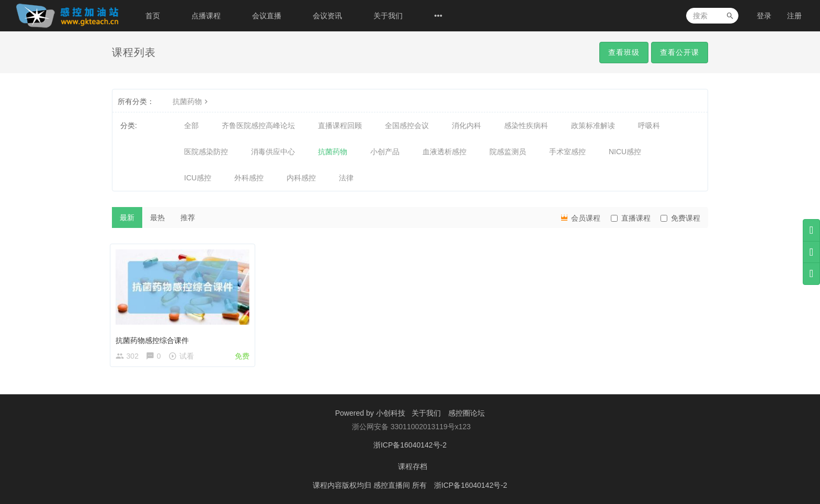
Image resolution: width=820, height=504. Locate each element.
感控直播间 (393, 486)
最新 (127, 217)
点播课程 (206, 16)
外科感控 (249, 178)
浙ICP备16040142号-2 (410, 446)
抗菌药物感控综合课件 (154, 338)
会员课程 (580, 217)
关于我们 (388, 16)
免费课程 (680, 218)
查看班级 (624, 52)
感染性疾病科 (526, 125)
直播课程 (631, 218)
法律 (346, 178)
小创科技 (392, 415)
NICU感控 (625, 152)
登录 (764, 16)
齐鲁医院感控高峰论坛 (258, 125)
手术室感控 (567, 152)
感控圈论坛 (466, 415)
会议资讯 (327, 16)
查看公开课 (680, 52)
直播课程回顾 (340, 125)
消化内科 (466, 125)
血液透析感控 (445, 152)
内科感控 (301, 178)
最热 (157, 217)
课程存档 (413, 467)
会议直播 (267, 16)
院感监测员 (508, 152)
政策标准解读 (593, 125)
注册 (794, 16)
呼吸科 (649, 125)
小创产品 (385, 152)
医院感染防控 (206, 152)
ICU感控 (198, 178)
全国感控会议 (407, 125)
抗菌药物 (191, 101)
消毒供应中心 (273, 152)
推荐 (188, 217)
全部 (191, 125)
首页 (153, 16)
